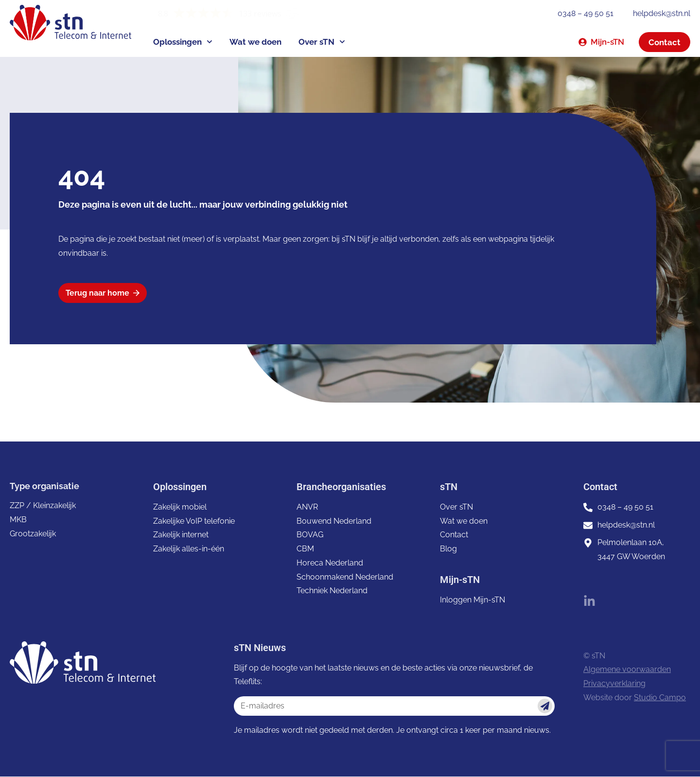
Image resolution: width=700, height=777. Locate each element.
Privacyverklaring (614, 684)
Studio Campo (660, 698)
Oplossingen (183, 42)
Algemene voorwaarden (627, 670)
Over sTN (322, 42)
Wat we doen (255, 42)
